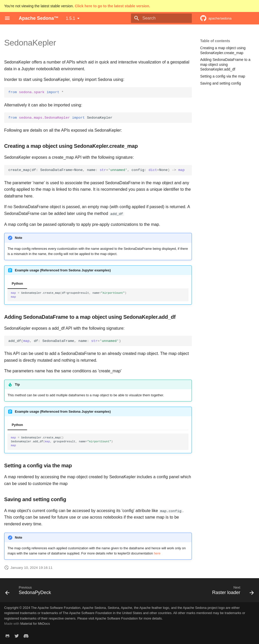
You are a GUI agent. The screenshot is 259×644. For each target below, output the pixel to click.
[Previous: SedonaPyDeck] (29, 591)
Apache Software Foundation (116, 618)
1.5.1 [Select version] (71, 18)
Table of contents (215, 41)
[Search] (161, 18)
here (157, 553)
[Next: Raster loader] (232, 591)
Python (17, 283)
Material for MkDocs (35, 624)
